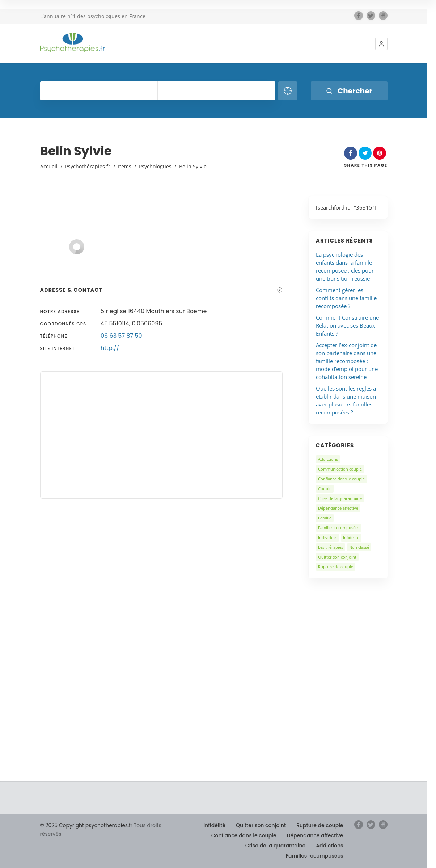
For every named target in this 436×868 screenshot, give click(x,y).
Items (125, 166)
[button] (381, 44)
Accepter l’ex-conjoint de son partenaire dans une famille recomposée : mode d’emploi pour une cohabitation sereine (347, 361)
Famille (325, 518)
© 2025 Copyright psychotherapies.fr (86, 825)
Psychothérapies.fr (88, 166)
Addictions (328, 459)
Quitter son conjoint (337, 557)
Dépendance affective (338, 508)
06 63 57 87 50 (121, 336)
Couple (325, 488)
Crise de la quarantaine (340, 498)
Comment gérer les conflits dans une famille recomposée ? (346, 298)
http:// (110, 348)
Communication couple (340, 469)
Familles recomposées (339, 528)
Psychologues (155, 166)
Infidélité (351, 537)
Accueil (49, 166)
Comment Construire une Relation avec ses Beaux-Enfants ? (347, 325)
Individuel (327, 537)
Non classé (359, 547)
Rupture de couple (336, 567)
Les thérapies (331, 547)
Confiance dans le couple (341, 479)
